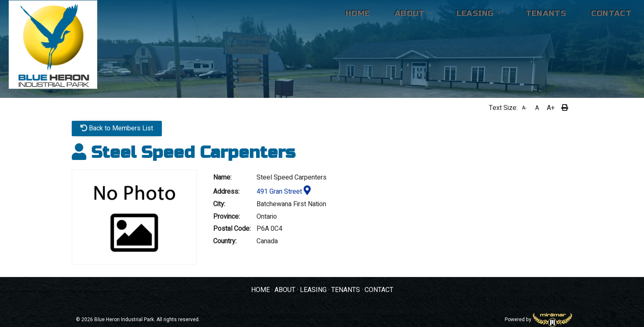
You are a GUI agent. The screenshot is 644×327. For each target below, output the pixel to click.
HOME (260, 290)
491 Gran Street (284, 192)
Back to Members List (117, 128)
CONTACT (379, 290)
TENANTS (346, 290)
